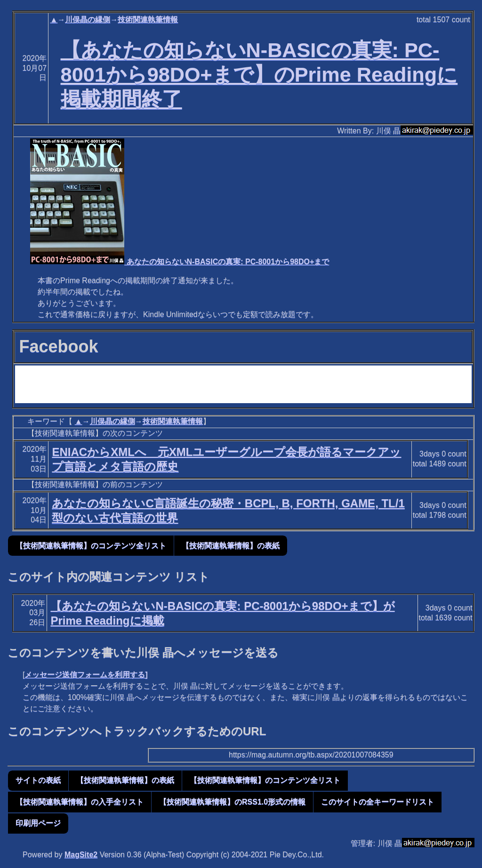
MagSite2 (81, 855)
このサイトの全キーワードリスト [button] (378, 802)
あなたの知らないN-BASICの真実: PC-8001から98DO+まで (180, 262)
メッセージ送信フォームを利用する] (86, 675)
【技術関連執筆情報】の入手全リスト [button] (80, 802)
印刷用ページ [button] (38, 823)
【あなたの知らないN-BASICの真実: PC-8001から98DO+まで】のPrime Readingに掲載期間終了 (259, 74)
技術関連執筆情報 (148, 20)
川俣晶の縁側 (88, 20)
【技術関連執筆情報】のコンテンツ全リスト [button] (91, 546)
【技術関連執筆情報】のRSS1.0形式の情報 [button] (232, 802)
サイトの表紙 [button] (38, 780)
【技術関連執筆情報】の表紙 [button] (231, 546)
